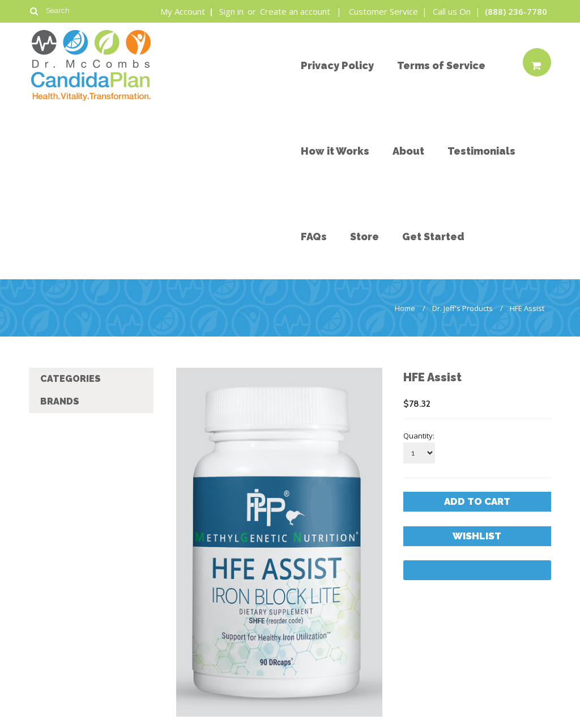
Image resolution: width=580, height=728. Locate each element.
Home (405, 308)
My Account (184, 11)
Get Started (433, 237)
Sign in (231, 11)
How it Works (335, 151)
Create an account (295, 11)
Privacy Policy (337, 65)
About (408, 151)
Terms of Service (441, 65)
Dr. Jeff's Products (462, 308)
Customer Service (385, 11)
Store (364, 237)
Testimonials (481, 151)
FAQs (314, 237)
